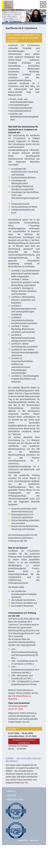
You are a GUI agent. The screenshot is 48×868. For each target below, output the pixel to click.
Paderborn (8, 23)
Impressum (34, 840)
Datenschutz (23, 840)
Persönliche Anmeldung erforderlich (24, 741)
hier (28, 722)
